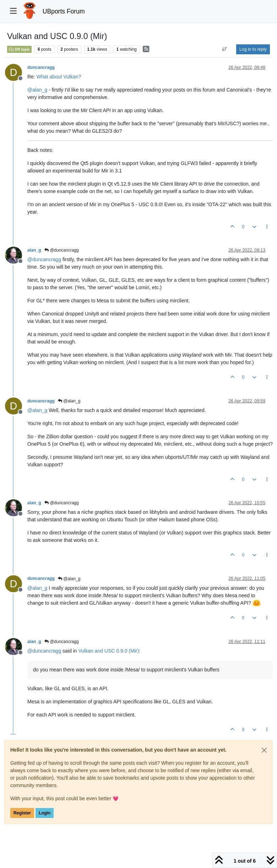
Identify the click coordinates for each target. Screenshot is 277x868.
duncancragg (41, 67)
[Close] (264, 750)
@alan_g (69, 401)
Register (22, 813)
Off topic (19, 49)
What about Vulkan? (59, 77)
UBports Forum (64, 11)
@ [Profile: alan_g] (37, 90)
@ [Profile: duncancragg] (44, 259)
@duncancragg (62, 250)
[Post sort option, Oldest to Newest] (225, 49)
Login (45, 813)
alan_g (34, 250)
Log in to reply (253, 49)
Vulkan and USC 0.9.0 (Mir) (108, 651)
